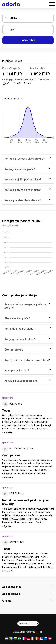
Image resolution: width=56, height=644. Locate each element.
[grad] (30, 30)
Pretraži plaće (28, 40)
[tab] (28, 415)
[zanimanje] (30, 18)
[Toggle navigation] (52, 4)
